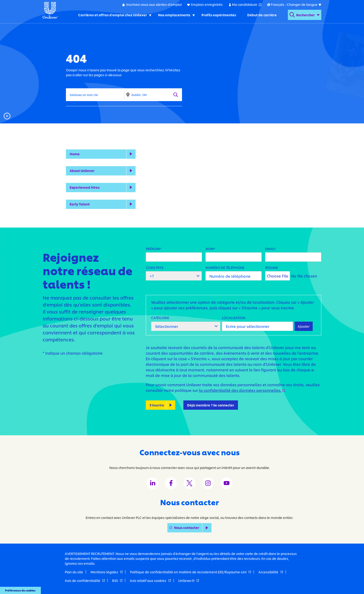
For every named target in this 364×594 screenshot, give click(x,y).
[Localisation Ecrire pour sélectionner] (257, 326)
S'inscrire (157, 405)
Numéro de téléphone (225, 267)
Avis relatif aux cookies (150, 580)
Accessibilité (271, 572)
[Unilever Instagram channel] (208, 483)
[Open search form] (305, 15)
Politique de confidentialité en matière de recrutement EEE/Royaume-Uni (190, 572)
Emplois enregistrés (207, 4)
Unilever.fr (189, 580)
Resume (272, 267)
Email (270, 249)
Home (75, 154)
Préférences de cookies (20, 590)
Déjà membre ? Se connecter (211, 405)
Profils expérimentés (219, 15)
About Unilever (82, 170)
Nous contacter (193, 528)
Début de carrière (262, 15)
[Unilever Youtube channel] (227, 483)
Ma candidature (247, 4)
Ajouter (304, 326)
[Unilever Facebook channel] (171, 483)
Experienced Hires (85, 187)
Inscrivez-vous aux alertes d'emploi (154, 4)
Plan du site (74, 572)
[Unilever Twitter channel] (189, 483)
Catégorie (160, 318)
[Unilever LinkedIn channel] (152, 483)
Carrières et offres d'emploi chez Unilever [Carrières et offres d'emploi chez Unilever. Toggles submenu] (113, 15)
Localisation (234, 318)
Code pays (155, 267)
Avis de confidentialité (85, 580)
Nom (210, 249)
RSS (117, 580)
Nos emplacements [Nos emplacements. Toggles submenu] (174, 15)
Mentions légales (107, 572)
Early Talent (80, 204)
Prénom (153, 249)
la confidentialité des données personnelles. (242, 390)
